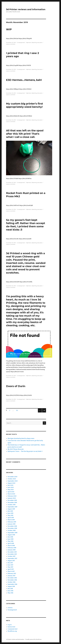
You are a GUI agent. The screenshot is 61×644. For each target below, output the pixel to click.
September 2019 (12, 507)
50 (18, 410)
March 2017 (11, 571)
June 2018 (10, 539)
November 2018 (12, 528)
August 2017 (11, 561)
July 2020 (10, 485)
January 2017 (11, 576)
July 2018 (10, 537)
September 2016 (12, 584)
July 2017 (10, 563)
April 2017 (11, 569)
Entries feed (11, 627)
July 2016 (10, 589)
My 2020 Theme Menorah (16, 449)
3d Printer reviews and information (26, 9)
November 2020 (12, 477)
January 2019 (11, 524)
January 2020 (12, 498)
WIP (9, 29)
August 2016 (11, 586)
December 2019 (12, 500)
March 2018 (11, 545)
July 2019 (10, 511)
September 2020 (13, 481)
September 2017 (12, 558)
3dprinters (29, 42)
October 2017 (11, 556)
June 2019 (10, 513)
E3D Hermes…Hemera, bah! (24, 80)
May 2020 (11, 490)
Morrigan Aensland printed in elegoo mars (21, 438)
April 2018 (11, 543)
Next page (44, 412)
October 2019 (12, 505)
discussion (40, 42)
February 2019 (12, 522)
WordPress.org (12, 631)
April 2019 (11, 518)
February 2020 (12, 496)
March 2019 (11, 520)
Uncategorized (21, 42)
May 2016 (10, 593)
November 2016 (12, 580)
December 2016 (12, 578)
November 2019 (12, 502)
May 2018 (10, 541)
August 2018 (11, 535)
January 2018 (12, 550)
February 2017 (12, 573)
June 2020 (11, 487)
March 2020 (11, 494)
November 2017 (12, 554)
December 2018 (12, 526)
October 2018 (12, 530)
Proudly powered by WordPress (33, 639)
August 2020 (11, 483)
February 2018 (12, 548)
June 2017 (10, 565)
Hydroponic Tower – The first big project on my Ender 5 (25, 451)
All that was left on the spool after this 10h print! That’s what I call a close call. (25, 134)
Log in (10, 625)
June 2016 (10, 591)
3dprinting (34, 42)
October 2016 (12, 582)
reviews (10, 608)
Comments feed (12, 629)
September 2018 (12, 533)
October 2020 (12, 479)
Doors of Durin (16, 386)
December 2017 (12, 552)
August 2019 (11, 509)
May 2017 (10, 567)
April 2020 (11, 492)
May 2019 (10, 515)
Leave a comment (11, 44)
